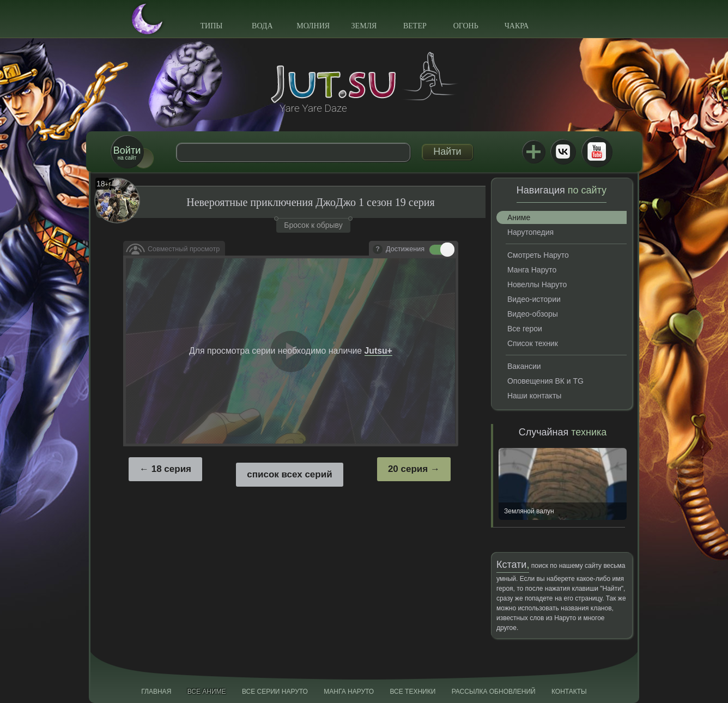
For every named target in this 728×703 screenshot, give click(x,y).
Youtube (597, 151)
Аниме (519, 217)
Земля (364, 26)
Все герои (525, 329)
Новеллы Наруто (537, 284)
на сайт (127, 153)
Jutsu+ (533, 151)
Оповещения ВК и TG (545, 381)
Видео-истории (534, 299)
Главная (156, 692)
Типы (211, 26)
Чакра (517, 26)
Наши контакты (534, 396)
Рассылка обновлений (494, 692)
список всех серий (289, 474)
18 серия (171, 469)
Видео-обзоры (533, 314)
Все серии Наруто (275, 692)
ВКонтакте (563, 151)
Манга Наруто (532, 270)
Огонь (466, 26)
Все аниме (207, 692)
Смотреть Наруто (538, 255)
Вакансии (524, 366)
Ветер (415, 26)
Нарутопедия (530, 232)
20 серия (408, 469)
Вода (262, 26)
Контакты (569, 692)
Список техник (533, 343)
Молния (313, 26)
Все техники (412, 692)
